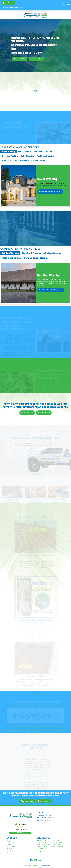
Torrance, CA (41, 843)
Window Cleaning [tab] (10, 161)
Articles (9, 845)
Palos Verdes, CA (42, 841)
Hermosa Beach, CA (53, 841)
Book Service (8, 3)
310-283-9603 (20, 59)
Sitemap (9, 850)
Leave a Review (11, 843)
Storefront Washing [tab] (31, 253)
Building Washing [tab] (10, 253)
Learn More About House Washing (50, 192)
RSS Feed (9, 852)
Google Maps (11, 841)
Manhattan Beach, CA (51, 843)
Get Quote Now (36, 59)
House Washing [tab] (9, 151)
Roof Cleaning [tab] (24, 151)
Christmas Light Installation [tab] (33, 161)
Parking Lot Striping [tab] (12, 258)
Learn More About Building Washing (51, 290)
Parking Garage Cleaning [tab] (36, 258)
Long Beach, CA (48, 845)
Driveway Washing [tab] (10, 156)
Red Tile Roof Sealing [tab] (43, 151)
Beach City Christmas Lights (13, 7)
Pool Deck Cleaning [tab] (46, 156)
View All (39, 852)
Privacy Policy (11, 847)
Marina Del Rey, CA (50, 847)
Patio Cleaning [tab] (28, 156)
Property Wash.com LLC (33, 866)
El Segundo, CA (44, 848)
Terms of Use (10, 848)
